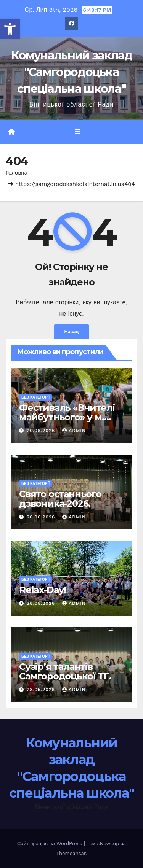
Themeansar (71, 853)
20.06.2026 (42, 431)
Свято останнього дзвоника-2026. (60, 499)
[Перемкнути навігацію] (77, 132)
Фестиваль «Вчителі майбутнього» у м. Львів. (67, 417)
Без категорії (35, 397)
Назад (72, 331)
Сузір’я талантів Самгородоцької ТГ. (65, 671)
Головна (17, 173)
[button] (10, 29)
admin (74, 431)
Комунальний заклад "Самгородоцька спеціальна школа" (71, 72)
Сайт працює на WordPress (51, 843)
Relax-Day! (43, 590)
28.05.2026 (42, 603)
